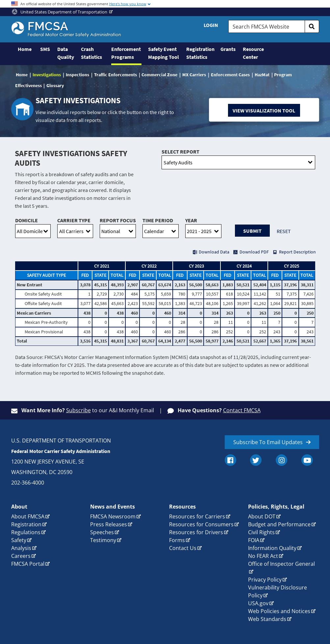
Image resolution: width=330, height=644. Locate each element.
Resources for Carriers (197, 516)
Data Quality (66, 53)
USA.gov (258, 603)
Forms (177, 540)
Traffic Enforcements (115, 75)
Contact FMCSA (242, 410)
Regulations (26, 532)
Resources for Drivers (196, 532)
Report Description (297, 252)
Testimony (103, 540)
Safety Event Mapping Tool (164, 53)
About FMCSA (28, 516)
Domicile (26, 220)
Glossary (55, 85)
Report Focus (118, 220)
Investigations (47, 75)
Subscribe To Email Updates (268, 442)
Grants (228, 49)
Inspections (77, 75)
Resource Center (253, 53)
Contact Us (183, 548)
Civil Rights (261, 532)
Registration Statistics (200, 53)
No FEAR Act (263, 556)
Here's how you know (128, 4)
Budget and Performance (279, 524)
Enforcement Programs (126, 53)
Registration (26, 524)
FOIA (254, 540)
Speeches (102, 532)
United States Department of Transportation (60, 12)
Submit (252, 231)
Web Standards (267, 619)
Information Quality (272, 548)
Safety (19, 540)
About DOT (262, 516)
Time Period (158, 220)
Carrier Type (74, 220)
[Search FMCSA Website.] (267, 26)
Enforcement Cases (230, 75)
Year (191, 220)
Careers (21, 556)
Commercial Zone (159, 75)
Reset (284, 231)
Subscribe (78, 410)
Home (25, 49)
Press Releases (109, 524)
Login (211, 25)
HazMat (262, 75)
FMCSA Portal (28, 564)
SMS (45, 49)
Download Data (214, 252)
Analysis (21, 548)
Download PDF (254, 252)
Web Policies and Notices (279, 611)
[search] (312, 26)
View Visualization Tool (264, 110)
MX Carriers (194, 75)
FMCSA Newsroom (113, 516)
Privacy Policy (265, 580)
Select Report (180, 152)
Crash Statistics (91, 53)
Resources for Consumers (201, 524)
